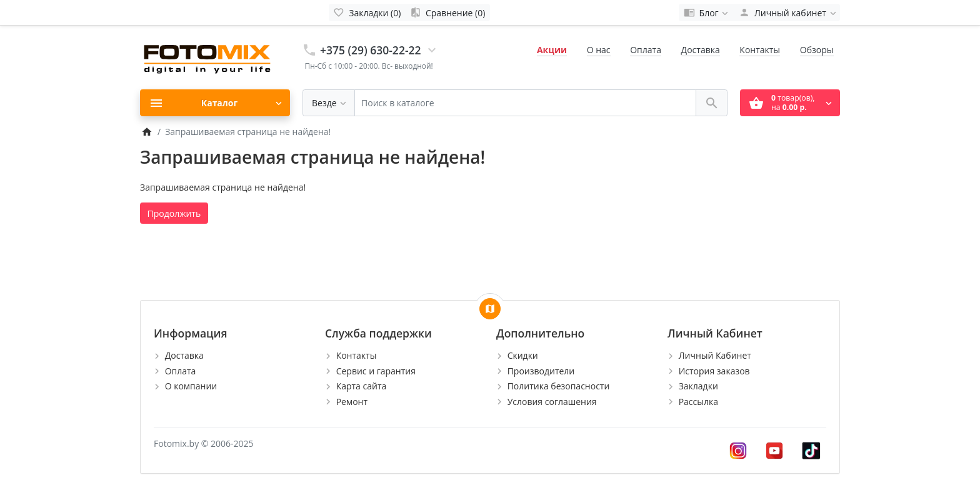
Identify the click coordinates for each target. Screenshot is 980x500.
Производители (541, 371)
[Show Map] (490, 309)
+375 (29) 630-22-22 (371, 50)
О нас (599, 50)
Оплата (646, 50)
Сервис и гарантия (376, 371)
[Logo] (209, 57)
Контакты (760, 50)
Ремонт (352, 402)
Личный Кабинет (715, 355)
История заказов (714, 371)
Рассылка (698, 402)
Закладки (698, 386)
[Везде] (329, 103)
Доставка (701, 50)
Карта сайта (362, 386)
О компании (191, 386)
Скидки (523, 355)
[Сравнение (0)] (447, 12)
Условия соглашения (552, 402)
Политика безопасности (559, 386)
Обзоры (817, 50)
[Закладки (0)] (367, 12)
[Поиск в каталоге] (525, 103)
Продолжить (174, 213)
